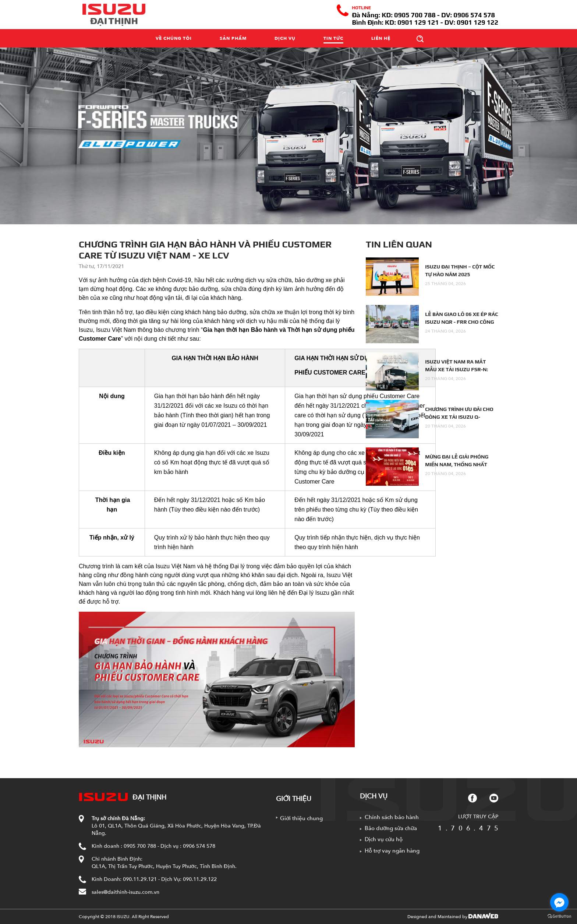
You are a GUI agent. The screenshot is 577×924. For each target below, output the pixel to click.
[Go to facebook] (559, 902)
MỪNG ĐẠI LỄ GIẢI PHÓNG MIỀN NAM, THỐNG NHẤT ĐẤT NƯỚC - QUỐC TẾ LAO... (459, 464)
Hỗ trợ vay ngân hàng (392, 851)
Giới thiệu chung (301, 818)
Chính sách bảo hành (392, 817)
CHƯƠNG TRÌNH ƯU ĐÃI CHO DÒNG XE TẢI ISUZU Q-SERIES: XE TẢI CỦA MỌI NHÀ (460, 417)
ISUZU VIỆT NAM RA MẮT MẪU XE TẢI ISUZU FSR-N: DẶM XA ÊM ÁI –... (456, 369)
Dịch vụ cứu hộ (384, 839)
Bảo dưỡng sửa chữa (391, 828)
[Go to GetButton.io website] (559, 916)
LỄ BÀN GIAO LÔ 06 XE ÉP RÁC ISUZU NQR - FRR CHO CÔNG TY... (461, 322)
